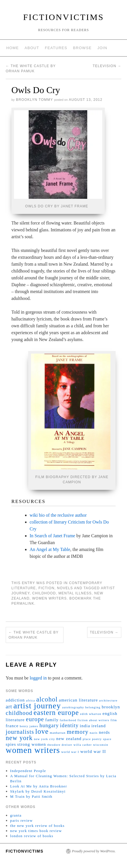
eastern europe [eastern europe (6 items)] (56, 712)
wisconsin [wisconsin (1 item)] (101, 745)
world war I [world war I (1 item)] (70, 752)
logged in (38, 678)
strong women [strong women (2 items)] (32, 744)
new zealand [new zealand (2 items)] (69, 738)
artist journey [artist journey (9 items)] (37, 706)
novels (65, 588)
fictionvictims (63, 17)
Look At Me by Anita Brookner (39, 786)
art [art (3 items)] (9, 707)
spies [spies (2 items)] (11, 744)
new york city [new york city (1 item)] (44, 739)
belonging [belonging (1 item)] (93, 707)
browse (82, 48)
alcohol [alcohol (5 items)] (47, 699)
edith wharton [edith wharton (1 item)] (91, 714)
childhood (44, 593)
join (102, 48)
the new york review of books (37, 826)
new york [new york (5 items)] (19, 738)
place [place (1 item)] (87, 739)
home (13, 48)
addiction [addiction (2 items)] (15, 700)
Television (107, 66)
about (32, 48)
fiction (46, 588)
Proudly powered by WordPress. (94, 851)
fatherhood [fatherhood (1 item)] (68, 720)
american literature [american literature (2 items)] (78, 700)
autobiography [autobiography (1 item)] (73, 707)
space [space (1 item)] (107, 739)
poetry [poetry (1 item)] (97, 739)
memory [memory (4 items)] (78, 732)
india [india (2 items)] (85, 726)
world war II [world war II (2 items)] (93, 751)
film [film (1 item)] (114, 720)
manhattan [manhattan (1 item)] (58, 733)
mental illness (75, 593)
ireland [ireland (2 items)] (99, 726)
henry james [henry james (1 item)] (29, 726)
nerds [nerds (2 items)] (104, 732)
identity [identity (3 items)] (69, 725)
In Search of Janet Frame (52, 536)
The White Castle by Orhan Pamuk (34, 635)
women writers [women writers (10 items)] (33, 750)
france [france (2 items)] (12, 726)
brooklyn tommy (34, 100)
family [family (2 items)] (52, 720)
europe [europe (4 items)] (35, 719)
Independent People (28, 771)
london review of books (32, 836)
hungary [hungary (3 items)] (49, 725)
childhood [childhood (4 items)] (19, 713)
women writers (50, 598)
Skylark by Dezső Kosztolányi (38, 791)
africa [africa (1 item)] (31, 700)
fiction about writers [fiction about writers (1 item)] (93, 720)
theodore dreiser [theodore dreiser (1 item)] (60, 745)
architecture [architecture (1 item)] (108, 700)
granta (16, 815)
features (56, 48)
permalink (23, 604)
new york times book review (36, 831)
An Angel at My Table (50, 549)
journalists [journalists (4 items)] (20, 732)
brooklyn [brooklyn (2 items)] (111, 707)
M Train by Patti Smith (31, 796)
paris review (22, 820)
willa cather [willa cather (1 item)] (83, 745)
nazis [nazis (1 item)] (94, 733)
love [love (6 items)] (42, 731)
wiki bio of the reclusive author (58, 515)
